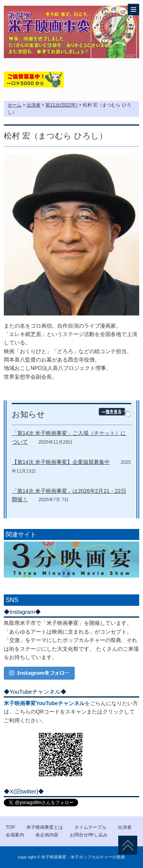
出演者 (34, 105)
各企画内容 (47, 835)
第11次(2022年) (61, 105)
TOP (10, 827)
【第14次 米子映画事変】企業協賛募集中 (61, 462)
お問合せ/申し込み (89, 835)
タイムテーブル (90, 827)
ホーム (14, 105)
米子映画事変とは (45, 827)
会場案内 (15, 835)
